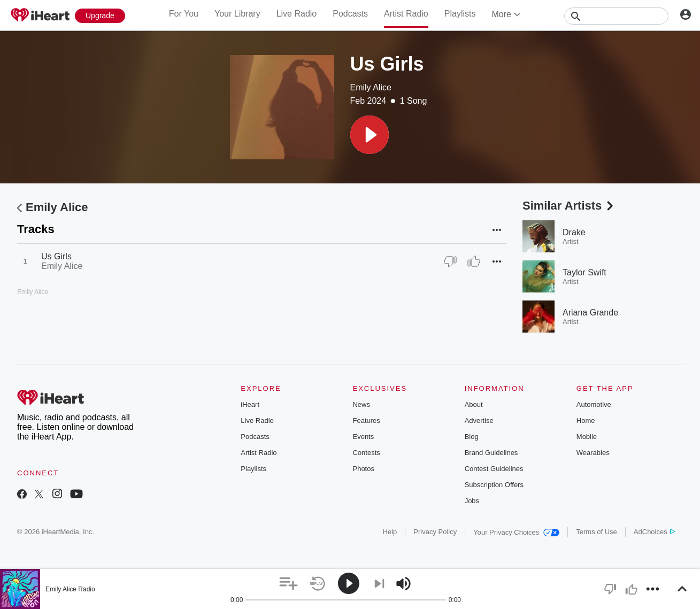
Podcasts (350, 14)
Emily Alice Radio (70, 589)
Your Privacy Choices (516, 532)
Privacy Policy (435, 532)
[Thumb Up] (474, 261)
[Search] (616, 16)
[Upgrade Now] (100, 16)
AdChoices (654, 532)
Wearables (593, 453)
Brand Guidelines (491, 453)
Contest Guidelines (494, 469)
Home (586, 421)
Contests (366, 453)
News (361, 404)
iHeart (250, 404)
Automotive (594, 404)
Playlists (460, 14)
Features (366, 421)
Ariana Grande (590, 313)
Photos (363, 469)
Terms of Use (597, 532)
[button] (370, 135)
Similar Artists (569, 206)
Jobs (472, 501)
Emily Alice (371, 87)
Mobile (587, 437)
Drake (574, 232)
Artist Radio (406, 14)
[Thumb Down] (450, 261)
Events (363, 437)
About (474, 404)
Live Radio (297, 14)
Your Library (237, 14)
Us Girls (56, 256)
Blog (472, 437)
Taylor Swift (584, 272)
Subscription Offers (494, 485)
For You (184, 14)
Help (390, 532)
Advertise (479, 421)
